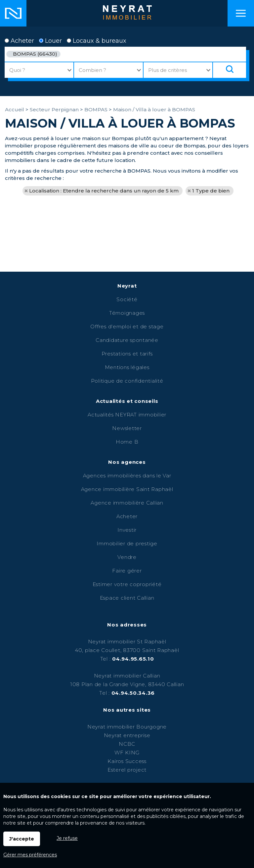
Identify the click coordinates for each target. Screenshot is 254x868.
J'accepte (22, 839)
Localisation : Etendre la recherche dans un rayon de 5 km (104, 191)
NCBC (127, 744)
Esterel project (127, 770)
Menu (241, 13)
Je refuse (67, 838)
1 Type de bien (211, 191)
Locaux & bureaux (97, 41)
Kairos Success (127, 761)
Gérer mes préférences (30, 855)
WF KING (127, 753)
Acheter (19, 41)
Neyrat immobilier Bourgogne (127, 727)
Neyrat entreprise (127, 735)
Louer (50, 41)
